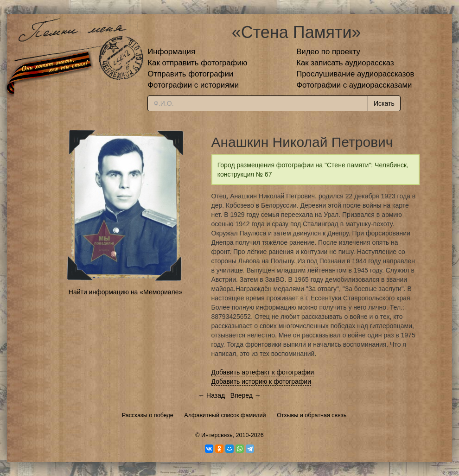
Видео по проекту (328, 52)
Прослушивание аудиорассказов (355, 74)
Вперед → (246, 395)
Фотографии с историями (193, 85)
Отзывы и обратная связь (312, 415)
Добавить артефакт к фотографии (263, 372)
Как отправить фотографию (197, 63)
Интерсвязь (217, 435)
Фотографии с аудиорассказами (354, 85)
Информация (171, 52)
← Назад (211, 395)
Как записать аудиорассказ (345, 63)
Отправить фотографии (190, 74)
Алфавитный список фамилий (225, 415)
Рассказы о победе (148, 415)
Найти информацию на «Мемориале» (125, 292)
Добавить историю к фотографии (261, 381)
